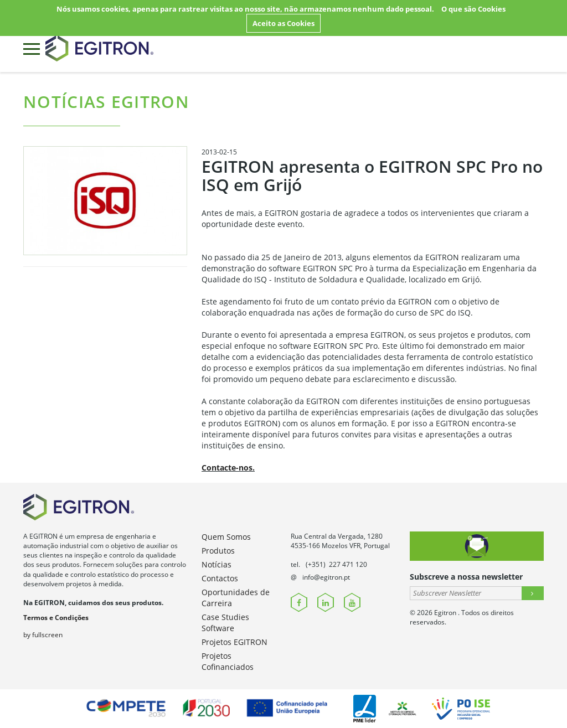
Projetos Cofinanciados (228, 661)
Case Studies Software (225, 623)
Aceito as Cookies (283, 23)
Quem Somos (226, 537)
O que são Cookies (473, 9)
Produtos (218, 551)
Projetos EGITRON (234, 642)
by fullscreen (43, 635)
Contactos (220, 578)
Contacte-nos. (228, 468)
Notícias (217, 564)
